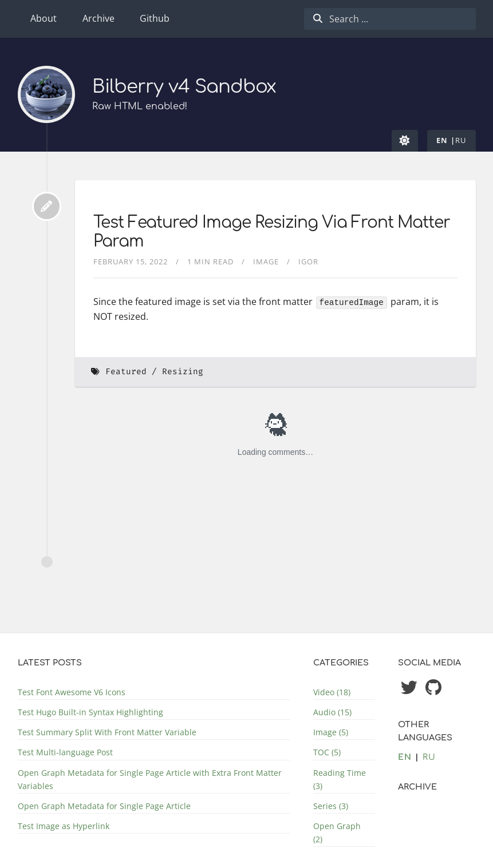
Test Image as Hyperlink (64, 826)
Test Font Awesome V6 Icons (72, 692)
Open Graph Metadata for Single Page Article (104, 806)
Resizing (183, 372)
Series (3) (331, 806)
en (442, 140)
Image (266, 261)
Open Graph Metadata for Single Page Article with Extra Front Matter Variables (150, 779)
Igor (308, 261)
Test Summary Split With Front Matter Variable (107, 732)
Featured (126, 372)
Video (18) (332, 692)
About (44, 18)
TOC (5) (327, 752)
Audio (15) (332, 712)
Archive (98, 18)
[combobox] (390, 19)
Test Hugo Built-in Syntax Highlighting (90, 712)
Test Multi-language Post (65, 752)
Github (155, 18)
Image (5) (331, 732)
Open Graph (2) (337, 833)
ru (461, 140)
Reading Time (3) (340, 779)
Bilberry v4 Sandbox (184, 87)
